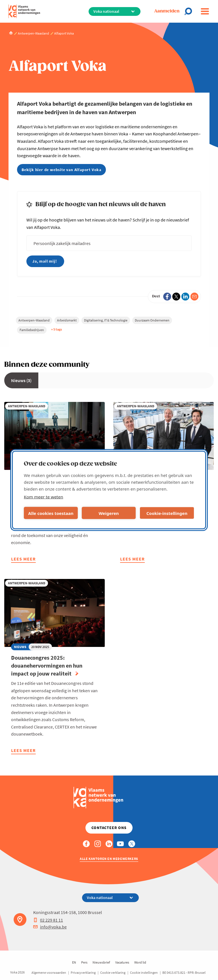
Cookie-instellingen (167, 513)
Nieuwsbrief (101, 962)
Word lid (140, 962)
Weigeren (109, 513)
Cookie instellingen (144, 972)
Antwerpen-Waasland (34, 320)
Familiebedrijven (32, 330)
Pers (84, 962)
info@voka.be (50, 927)
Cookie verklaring (113, 972)
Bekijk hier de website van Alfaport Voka (61, 170)
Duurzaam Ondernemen (152, 320)
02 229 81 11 (48, 920)
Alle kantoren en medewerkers (109, 859)
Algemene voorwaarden (49, 972)
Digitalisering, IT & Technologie (106, 320)
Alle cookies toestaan (51, 513)
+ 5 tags (56, 329)
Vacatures (122, 962)
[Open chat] (190, 11)
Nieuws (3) (21, 380)
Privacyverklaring (83, 972)
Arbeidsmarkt (67, 320)
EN (74, 962)
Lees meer (23, 560)
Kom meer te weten (44, 497)
